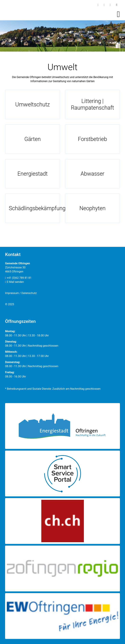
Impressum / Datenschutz (21, 293)
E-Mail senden (15, 282)
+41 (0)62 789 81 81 (18, 278)
